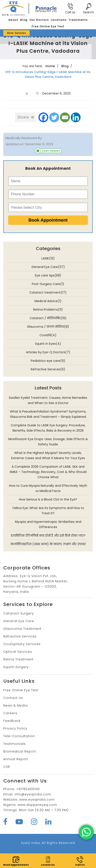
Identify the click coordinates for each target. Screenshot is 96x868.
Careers (10, 713)
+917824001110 (28, 789)
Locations (59, 20)
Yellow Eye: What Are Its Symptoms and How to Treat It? (48, 511)
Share (25, 117)
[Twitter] (54, 117)
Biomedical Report (20, 751)
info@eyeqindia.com (33, 794)
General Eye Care (19, 621)
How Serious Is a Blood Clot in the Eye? (48, 499)
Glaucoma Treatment (22, 629)
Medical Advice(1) (48, 301)
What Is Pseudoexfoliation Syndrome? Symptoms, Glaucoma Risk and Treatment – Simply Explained (48, 414)
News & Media (15, 705)
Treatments (78, 20)
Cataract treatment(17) (48, 292)
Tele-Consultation (19, 736)
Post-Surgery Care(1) (48, 284)
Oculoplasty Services (22, 644)
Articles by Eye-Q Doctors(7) (48, 352)
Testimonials (14, 744)
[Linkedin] (76, 117)
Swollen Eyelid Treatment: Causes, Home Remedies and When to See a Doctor (48, 400)
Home (50, 66)
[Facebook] (43, 117)
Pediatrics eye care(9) (48, 361)
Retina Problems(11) (48, 310)
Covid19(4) (48, 335)
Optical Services (18, 652)
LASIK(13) (48, 258)
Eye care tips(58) (48, 275)
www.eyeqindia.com (37, 800)
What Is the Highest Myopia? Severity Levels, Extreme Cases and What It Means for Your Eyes (48, 455)
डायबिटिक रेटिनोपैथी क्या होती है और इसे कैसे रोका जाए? (48, 535)
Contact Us (13, 698)
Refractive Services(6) (48, 369)
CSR (7, 767)
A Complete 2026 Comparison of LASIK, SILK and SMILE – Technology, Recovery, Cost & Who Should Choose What (48, 472)
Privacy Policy (15, 728)
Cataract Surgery (19, 613)
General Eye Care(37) (48, 267)
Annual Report (16, 759)
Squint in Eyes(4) (48, 344)
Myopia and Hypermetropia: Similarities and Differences (48, 524)
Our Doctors (39, 20)
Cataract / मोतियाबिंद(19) (48, 318)
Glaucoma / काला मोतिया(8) (48, 327)
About (13, 20)
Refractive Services (20, 636)
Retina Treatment (18, 659)
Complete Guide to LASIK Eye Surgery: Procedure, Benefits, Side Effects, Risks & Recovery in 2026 (48, 428)
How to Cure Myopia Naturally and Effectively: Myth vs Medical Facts (48, 488)
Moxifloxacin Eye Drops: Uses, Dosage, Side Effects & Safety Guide (48, 442)
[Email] (65, 117)
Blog (24, 20)
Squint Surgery (16, 667)
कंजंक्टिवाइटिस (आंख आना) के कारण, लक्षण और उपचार (48, 544)
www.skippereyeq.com (37, 805)
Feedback (12, 721)
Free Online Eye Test (48, 26)
